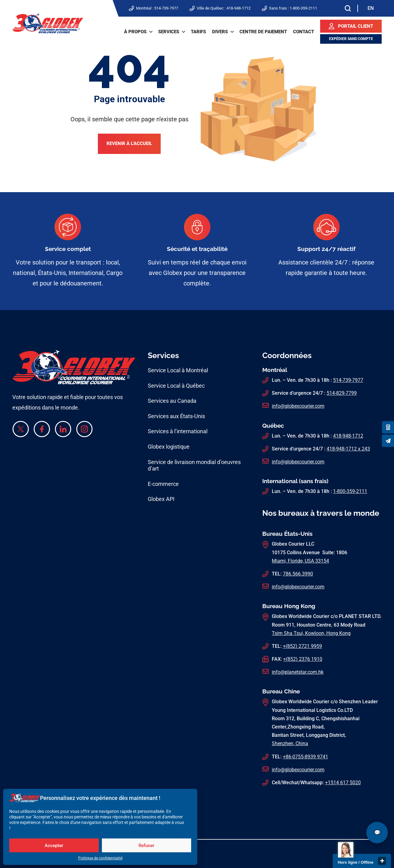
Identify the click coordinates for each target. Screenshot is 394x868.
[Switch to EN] (371, 8)
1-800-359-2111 (303, 8)
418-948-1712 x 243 (348, 449)
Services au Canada (172, 401)
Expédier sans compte (351, 39)
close (382, 861)
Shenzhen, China (290, 743)
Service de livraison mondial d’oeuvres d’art (194, 465)
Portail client (356, 26)
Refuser (146, 846)
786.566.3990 (298, 574)
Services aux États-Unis (176, 416)
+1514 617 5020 (343, 783)
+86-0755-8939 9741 (306, 757)
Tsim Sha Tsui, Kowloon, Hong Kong (311, 633)
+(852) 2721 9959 (302, 646)
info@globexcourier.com (298, 406)
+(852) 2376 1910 (303, 659)
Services (169, 32)
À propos (135, 32)
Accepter (54, 846)
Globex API (161, 499)
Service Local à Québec (176, 386)
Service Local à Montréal (178, 370)
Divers (220, 32)
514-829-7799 (342, 393)
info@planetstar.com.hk (298, 672)
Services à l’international (178, 431)
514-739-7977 (166, 8)
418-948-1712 (239, 8)
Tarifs (198, 32)
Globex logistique (169, 447)
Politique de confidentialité (100, 858)
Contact (304, 32)
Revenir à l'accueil (129, 144)
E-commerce (163, 484)
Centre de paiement (263, 32)
